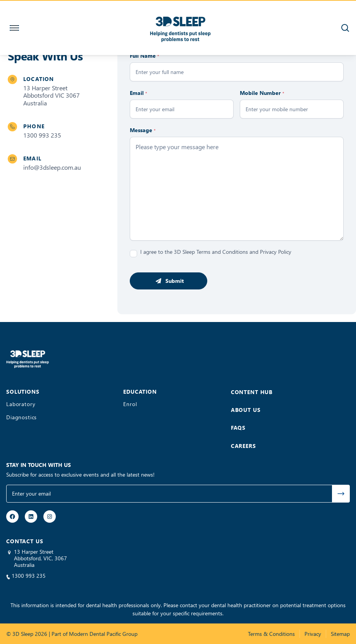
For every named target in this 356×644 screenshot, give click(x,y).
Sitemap (340, 634)
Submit (175, 281)
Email (138, 93)
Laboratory (21, 404)
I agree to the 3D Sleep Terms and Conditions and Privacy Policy (216, 252)
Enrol (130, 404)
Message (143, 130)
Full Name (144, 56)
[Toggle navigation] (13, 28)
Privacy (313, 634)
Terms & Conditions (271, 634)
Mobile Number (262, 93)
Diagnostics (21, 417)
